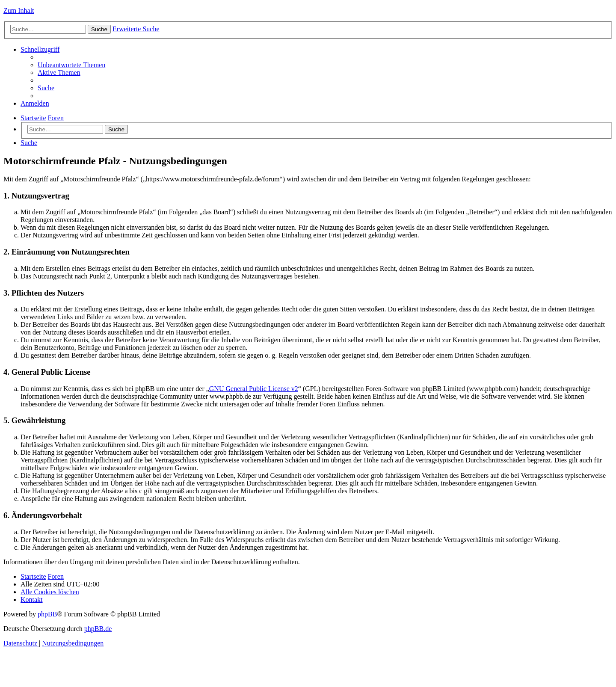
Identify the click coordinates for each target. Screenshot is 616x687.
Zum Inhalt (19, 10)
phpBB (47, 614)
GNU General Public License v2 (254, 389)
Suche (116, 129)
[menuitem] (71, 65)
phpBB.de (98, 629)
